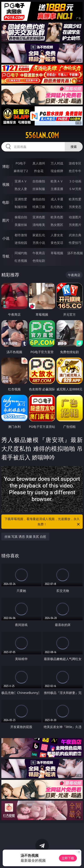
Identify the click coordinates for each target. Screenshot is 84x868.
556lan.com (42, 135)
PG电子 (21, 163)
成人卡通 (57, 199)
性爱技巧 (75, 243)
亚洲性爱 (21, 199)
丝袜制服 (39, 189)
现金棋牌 (57, 171)
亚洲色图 (39, 217)
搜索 (74, 147)
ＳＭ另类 (75, 189)
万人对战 (57, 163)
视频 (6, 184)
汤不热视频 (75, 253)
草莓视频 (57, 253)
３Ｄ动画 (75, 181)
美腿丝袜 (21, 225)
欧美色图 (57, 217)
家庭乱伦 (39, 235)
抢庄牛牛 (75, 171)
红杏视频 (21, 261)
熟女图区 (57, 225)
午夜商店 (39, 253)
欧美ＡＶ (57, 181)
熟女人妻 (21, 189)
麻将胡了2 (21, 171)
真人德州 (39, 163)
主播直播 (57, 189)
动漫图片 (75, 217)
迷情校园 (21, 243)
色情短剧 (39, 261)
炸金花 (39, 171)
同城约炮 (21, 253)
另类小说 (39, 243)
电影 (6, 202)
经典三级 (39, 207)
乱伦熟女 (57, 207)
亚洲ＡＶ (21, 181)
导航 (6, 256)
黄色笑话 (57, 243)
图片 (6, 220)
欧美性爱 (75, 199)
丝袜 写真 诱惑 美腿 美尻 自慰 (25, 537)
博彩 (6, 166)
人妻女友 (57, 235)
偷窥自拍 (21, 217)
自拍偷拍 (39, 181)
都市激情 (21, 235)
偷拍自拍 (39, 199)
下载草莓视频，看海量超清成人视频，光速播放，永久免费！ (43, 522)
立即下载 (68, 858)
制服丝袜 (21, 207)
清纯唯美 (39, 225)
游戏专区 (75, 163)
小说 (6, 238)
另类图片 (75, 225)
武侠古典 (75, 235)
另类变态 (75, 207)
